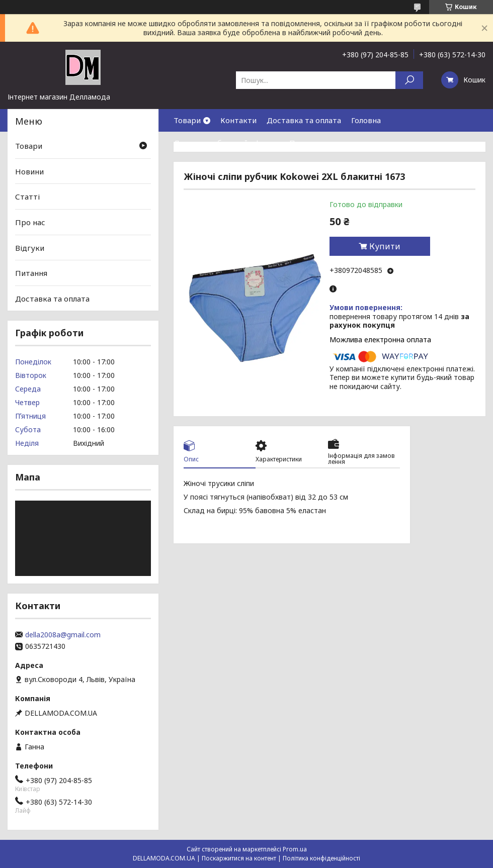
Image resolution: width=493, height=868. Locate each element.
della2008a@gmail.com (63, 635)
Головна (366, 120)
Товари (187, 120)
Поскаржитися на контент (239, 858)
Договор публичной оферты (226, 143)
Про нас (304, 143)
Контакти (238, 120)
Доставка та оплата (304, 120)
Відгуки (30, 247)
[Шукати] (409, 80)
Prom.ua (295, 849)
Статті (27, 197)
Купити (385, 246)
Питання (31, 273)
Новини (29, 171)
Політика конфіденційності (321, 858)
